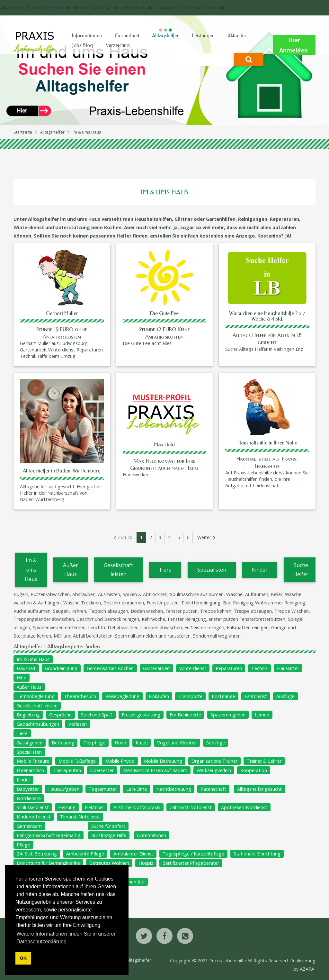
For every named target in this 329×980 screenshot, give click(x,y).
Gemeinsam (29, 826)
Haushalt (26, 668)
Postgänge (223, 696)
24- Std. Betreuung (37, 854)
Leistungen (203, 36)
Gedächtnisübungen (38, 724)
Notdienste (29, 798)
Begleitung (28, 715)
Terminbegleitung (36, 696)
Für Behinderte (185, 715)
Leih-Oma (137, 789)
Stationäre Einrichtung (257, 854)
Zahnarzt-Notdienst (191, 807)
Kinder (260, 570)
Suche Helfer (301, 570)
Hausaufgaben (64, 789)
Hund (120, 743)
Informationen (87, 36)
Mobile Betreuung (163, 761)
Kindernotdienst (34, 817)
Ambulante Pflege (85, 854)
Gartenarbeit (156, 668)
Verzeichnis (118, 45)
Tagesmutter (103, 789)
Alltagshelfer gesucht (259, 789)
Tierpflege (94, 743)
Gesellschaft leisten (118, 570)
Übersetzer (102, 770)
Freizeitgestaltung (141, 715)
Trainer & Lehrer (264, 761)
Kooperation (254, 770)
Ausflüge (285, 696)
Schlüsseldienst (33, 807)
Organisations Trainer (214, 761)
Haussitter (288, 668)
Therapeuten (67, 770)
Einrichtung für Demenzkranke (48, 863)
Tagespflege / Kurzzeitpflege (193, 854)
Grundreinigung (61, 668)
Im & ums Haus (31, 570)
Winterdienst (193, 668)
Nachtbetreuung (174, 789)
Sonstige (216, 743)
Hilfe (22, 678)
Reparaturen (229, 668)
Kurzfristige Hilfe (109, 835)
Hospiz (146, 863)
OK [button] (23, 958)
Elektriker (94, 807)
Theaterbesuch (80, 696)
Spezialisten (212, 570)
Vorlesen (78, 724)
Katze (142, 743)
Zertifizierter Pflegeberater (191, 863)
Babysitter (28, 789)
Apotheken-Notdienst (244, 807)
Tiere (165, 570)
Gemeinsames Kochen (110, 668)
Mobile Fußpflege (77, 761)
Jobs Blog (82, 45)
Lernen (262, 715)
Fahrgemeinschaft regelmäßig (49, 835)
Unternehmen (152, 835)
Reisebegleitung (122, 696)
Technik (259, 668)
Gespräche (60, 715)
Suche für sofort (108, 826)
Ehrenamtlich (30, 770)
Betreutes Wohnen (109, 863)
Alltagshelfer (165, 36)
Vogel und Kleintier (177, 743)
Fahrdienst (256, 696)
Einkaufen (159, 696)
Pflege (23, 845)
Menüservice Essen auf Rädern (155, 770)
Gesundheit (127, 36)
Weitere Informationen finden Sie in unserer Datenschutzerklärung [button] (66, 938)
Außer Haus (71, 570)
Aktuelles (237, 36)
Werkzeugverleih (214, 770)
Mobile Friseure (33, 761)
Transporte (190, 696)
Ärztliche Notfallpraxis (137, 807)
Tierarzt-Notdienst (80, 817)
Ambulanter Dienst (133, 854)
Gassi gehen (30, 743)
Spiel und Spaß (97, 715)
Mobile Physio (120, 761)
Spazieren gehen (228, 715)
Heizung (67, 807)
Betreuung (63, 743)
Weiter (204, 537)
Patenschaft (213, 789)
